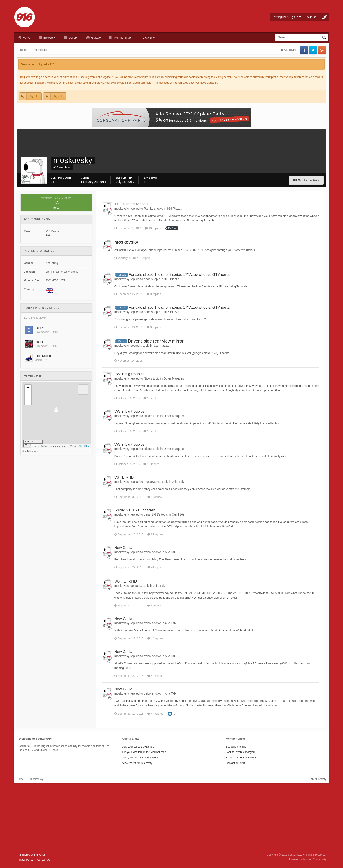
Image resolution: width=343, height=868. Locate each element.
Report (146, 258)
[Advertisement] (171, 818)
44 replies (155, 567)
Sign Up (312, 17)
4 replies (155, 497)
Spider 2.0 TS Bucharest (135, 510)
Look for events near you (240, 752)
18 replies (153, 228)
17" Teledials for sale (131, 204)
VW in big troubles (129, 374)
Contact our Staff (236, 763)
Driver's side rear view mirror (156, 341)
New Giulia (123, 548)
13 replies (151, 398)
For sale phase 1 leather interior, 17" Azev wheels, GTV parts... (181, 275)
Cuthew (39, 328)
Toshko (39, 342)
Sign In (34, 96)
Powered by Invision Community (307, 859)
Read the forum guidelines (241, 758)
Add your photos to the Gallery (140, 758)
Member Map (122, 38)
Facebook (304, 50)
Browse (49, 38)
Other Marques (174, 378)
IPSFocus (40, 855)
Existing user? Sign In (287, 17)
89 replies (155, 534)
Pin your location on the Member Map (144, 752)
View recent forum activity (137, 763)
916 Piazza (174, 209)
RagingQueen (43, 356)
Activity (149, 38)
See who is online (236, 747)
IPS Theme (23, 855)
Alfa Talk (178, 482)
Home (26, 38)
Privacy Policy (25, 860)
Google (322, 50)
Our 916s (178, 514)
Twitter (313, 50)
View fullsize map (30, 451)
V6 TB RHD (124, 477)
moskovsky (126, 242)
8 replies (154, 294)
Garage (95, 38)
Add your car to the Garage (138, 747)
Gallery (73, 38)
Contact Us (44, 860)
